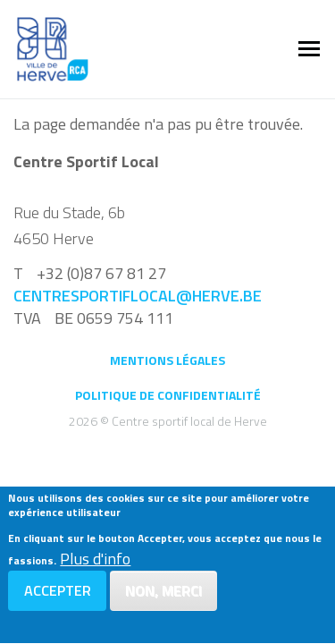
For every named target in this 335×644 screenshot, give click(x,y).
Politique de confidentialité (168, 395)
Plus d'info (95, 563)
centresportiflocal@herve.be (138, 296)
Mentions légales (167, 360)
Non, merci (163, 594)
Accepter (58, 594)
